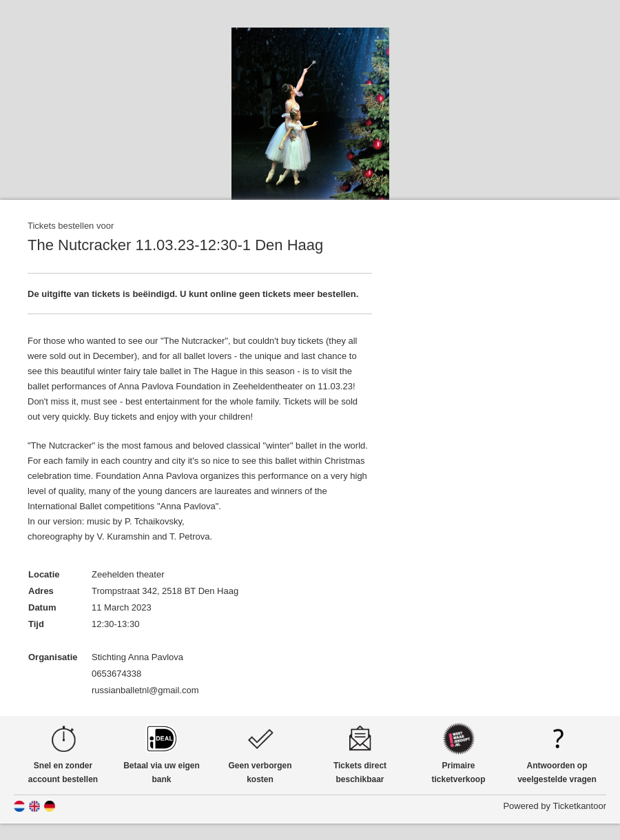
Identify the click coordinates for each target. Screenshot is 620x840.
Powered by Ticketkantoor (555, 806)
